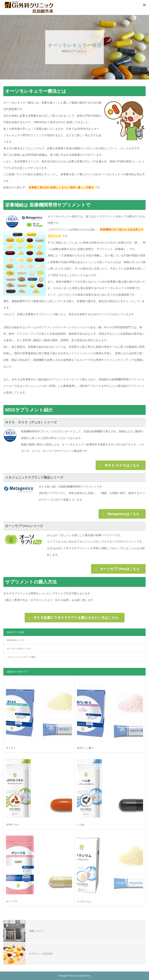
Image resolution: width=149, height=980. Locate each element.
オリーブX (11, 901)
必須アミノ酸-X (85, 748)
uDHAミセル (13, 824)
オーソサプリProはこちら (120, 569)
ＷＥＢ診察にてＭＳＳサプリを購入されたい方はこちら (76, 618)
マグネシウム (84, 902)
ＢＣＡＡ (11, 748)
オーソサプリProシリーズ (19, 649)
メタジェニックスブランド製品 (21, 657)
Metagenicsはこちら (123, 514)
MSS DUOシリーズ (16, 640)
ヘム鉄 (81, 825)
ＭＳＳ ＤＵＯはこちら (122, 465)
